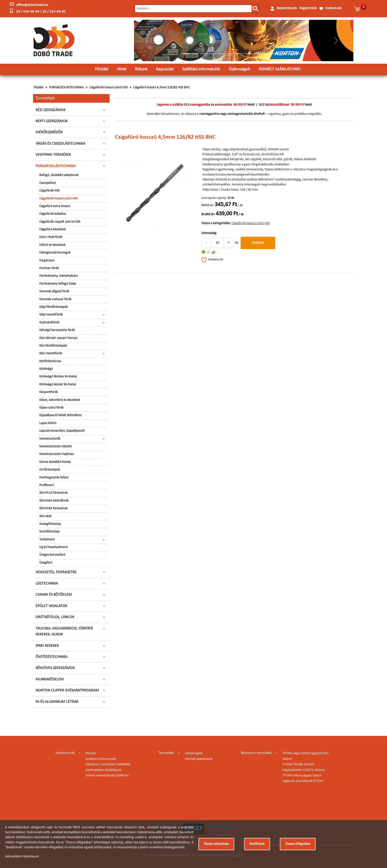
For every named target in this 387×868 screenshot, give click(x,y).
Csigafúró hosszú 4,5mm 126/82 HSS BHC (162, 88)
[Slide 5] (222, 54)
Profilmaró (47, 485)
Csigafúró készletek (52, 229)
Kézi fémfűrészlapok (53, 346)
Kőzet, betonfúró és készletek (60, 400)
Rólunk (141, 69)
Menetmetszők (50, 439)
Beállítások (257, 844)
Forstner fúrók (49, 268)
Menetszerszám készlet (56, 446)
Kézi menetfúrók (51, 353)
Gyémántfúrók (49, 323)
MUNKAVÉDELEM (50, 679)
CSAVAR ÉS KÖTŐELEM (54, 595)
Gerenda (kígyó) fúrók (54, 291)
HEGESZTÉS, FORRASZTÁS (56, 572)
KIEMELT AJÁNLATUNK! (280, 69)
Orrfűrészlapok (49, 470)
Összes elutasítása (216, 844)
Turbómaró (47, 540)
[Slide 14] (302, 54)
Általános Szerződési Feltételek (108, 764)
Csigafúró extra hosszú (55, 206)
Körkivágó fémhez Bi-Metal (58, 377)
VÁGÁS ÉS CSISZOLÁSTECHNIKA (60, 144)
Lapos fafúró (48, 423)
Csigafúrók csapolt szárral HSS (60, 222)
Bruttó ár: (208, 214)
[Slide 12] (284, 54)
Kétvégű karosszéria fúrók (57, 330)
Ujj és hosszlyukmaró (53, 547)
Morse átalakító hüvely (55, 462)
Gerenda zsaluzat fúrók (55, 299)
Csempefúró (48, 183)
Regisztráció (308, 8)
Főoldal (102, 69)
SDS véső (45, 516)
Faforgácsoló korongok (55, 253)
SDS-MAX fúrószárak (53, 508)
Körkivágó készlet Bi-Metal (58, 385)
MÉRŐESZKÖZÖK (49, 132)
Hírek (122, 69)
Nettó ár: (208, 205)
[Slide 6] (231, 54)
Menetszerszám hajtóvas (57, 454)
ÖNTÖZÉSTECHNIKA (51, 657)
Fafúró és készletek (52, 245)
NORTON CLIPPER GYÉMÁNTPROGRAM (67, 690)
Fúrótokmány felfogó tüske (58, 284)
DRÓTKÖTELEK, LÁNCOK (55, 617)
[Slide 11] (275, 54)
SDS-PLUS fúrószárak (53, 493)
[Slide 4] (213, 54)
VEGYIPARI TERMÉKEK (53, 155)
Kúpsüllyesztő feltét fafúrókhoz (60, 415)
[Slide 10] (266, 54)
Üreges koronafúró (52, 555)
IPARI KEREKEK (47, 646)
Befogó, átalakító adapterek (59, 175)
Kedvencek (334, 8)
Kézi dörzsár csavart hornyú (58, 338)
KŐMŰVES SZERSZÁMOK (55, 668)
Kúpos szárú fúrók (51, 408)
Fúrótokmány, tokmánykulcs (58, 276)
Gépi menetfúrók (51, 315)
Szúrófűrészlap (49, 532)
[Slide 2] (195, 54)
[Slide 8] (248, 54)
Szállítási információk (201, 69)
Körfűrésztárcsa (50, 361)
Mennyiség (209, 233)
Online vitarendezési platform (107, 776)
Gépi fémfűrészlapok (53, 307)
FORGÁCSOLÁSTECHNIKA (66, 88)
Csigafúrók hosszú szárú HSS (108, 88)
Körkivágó (46, 369)
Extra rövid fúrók (51, 237)
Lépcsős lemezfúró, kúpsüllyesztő (62, 431)
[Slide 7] (239, 54)
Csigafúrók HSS (49, 191)
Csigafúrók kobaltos (53, 214)
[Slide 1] (186, 54)
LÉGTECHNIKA (47, 584)
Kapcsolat (165, 69)
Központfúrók (48, 392)
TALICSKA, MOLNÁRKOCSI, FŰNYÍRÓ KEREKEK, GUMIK (64, 631)
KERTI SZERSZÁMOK (52, 121)
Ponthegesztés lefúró (54, 478)
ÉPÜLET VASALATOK (51, 606)
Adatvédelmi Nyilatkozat (103, 770)
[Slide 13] (293, 54)
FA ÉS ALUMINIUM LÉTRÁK (57, 702)
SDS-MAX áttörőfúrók (54, 501)
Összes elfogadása (298, 844)
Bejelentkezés (287, 8)
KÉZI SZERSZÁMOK (50, 110)
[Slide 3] (204, 54)
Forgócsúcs (47, 261)
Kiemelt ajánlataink (199, 759)
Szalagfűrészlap (50, 524)
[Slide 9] (257, 54)
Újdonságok (239, 69)
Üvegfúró (46, 563)
